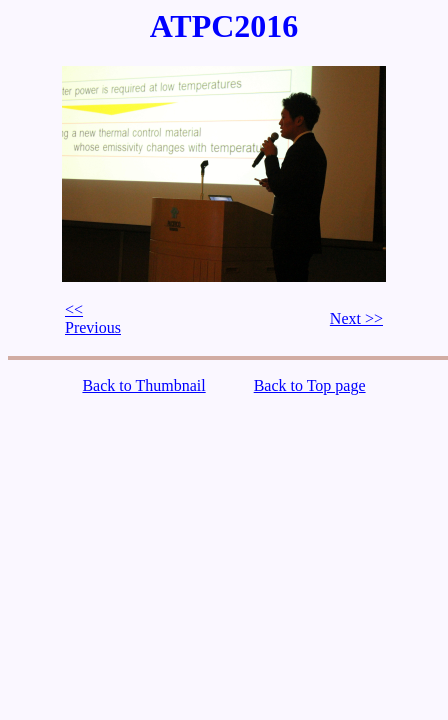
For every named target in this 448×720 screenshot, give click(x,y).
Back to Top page (310, 385)
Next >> (356, 318)
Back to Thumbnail (143, 385)
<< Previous (93, 318)
